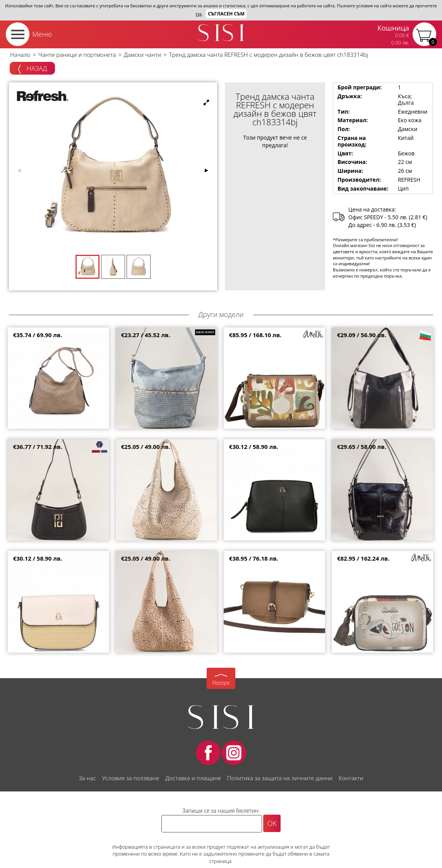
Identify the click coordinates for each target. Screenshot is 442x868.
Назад (32, 69)
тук (199, 14)
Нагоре (221, 683)
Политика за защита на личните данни (280, 778)
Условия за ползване (131, 778)
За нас (87, 778)
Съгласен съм (226, 14)
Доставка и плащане (193, 778)
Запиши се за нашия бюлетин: (221, 811)
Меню (42, 34)
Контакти (351, 778)
